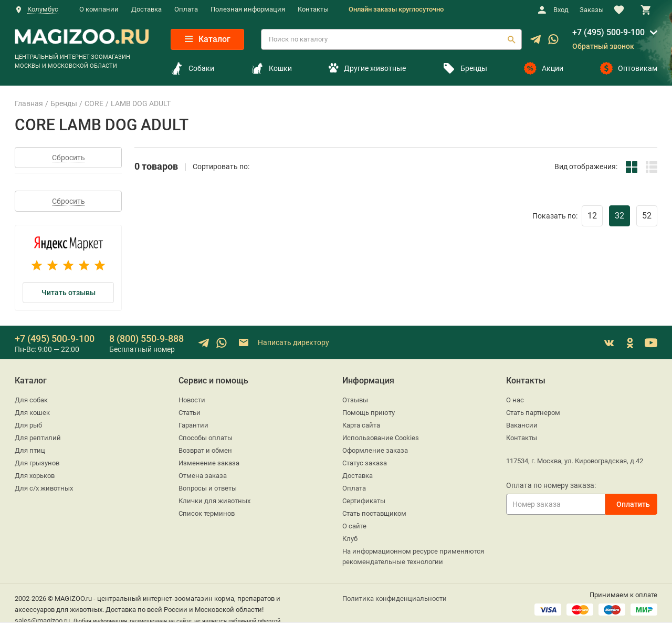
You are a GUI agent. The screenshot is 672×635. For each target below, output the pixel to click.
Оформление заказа (375, 450)
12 (592, 216)
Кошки (271, 68)
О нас (515, 400)
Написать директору (283, 343)
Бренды (465, 68)
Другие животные (367, 68)
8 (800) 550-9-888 (146, 339)
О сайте (354, 526)
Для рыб (28, 425)
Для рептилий (38, 438)
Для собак (31, 400)
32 (619, 216)
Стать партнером (533, 413)
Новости (192, 400)
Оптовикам (629, 68)
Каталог (208, 39)
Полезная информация (248, 9)
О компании (99, 9)
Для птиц (30, 450)
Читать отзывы (69, 293)
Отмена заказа (203, 476)
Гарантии (193, 425)
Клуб (350, 539)
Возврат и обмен (205, 450)
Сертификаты (364, 501)
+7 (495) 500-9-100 (608, 32)
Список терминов (207, 513)
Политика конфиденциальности (395, 598)
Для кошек (32, 413)
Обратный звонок (603, 46)
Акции (544, 68)
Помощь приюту (369, 413)
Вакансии (522, 425)
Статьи (190, 413)
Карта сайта (361, 425)
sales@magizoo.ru (42, 621)
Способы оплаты (206, 438)
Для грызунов (37, 463)
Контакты (313, 9)
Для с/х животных (44, 488)
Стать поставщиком (374, 513)
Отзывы (355, 400)
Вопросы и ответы (208, 488)
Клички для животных (214, 501)
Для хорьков (35, 476)
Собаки (192, 68)
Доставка (146, 9)
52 (647, 216)
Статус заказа (365, 463)
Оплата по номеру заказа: (551, 485)
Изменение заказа (209, 463)
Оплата (186, 9)
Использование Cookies (381, 438)
